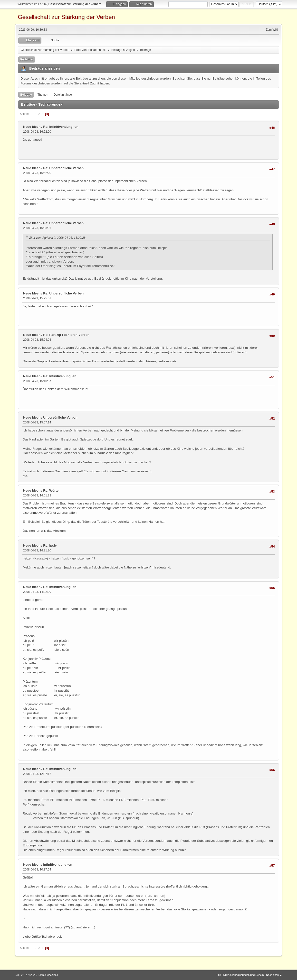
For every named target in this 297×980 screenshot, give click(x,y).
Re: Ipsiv (50, 545)
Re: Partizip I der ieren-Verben (66, 335)
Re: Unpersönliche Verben (63, 168)
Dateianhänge (63, 95)
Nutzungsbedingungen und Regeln (243, 975)
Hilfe (218, 975)
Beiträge (26, 95)
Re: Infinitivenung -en (60, 376)
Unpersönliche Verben (60, 417)
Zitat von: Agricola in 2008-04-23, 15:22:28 (57, 238)
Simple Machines (48, 975)
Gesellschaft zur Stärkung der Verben (66, 17)
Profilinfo (27, 59)
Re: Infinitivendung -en (61, 127)
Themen (43, 95)
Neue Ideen (32, 127)
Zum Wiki (272, 30)
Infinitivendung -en (58, 865)
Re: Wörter (51, 490)
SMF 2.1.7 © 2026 (26, 975)
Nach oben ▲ (274, 975)
